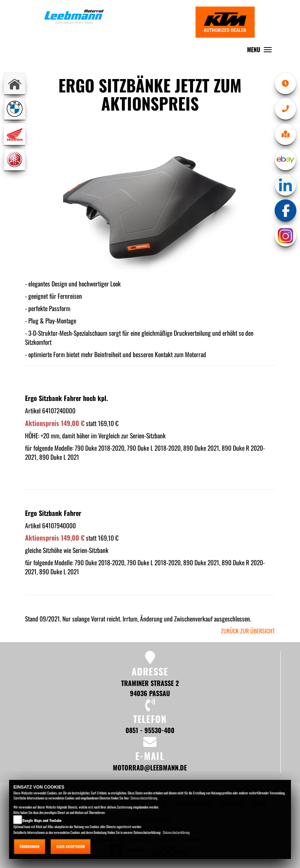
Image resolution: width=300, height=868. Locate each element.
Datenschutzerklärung (144, 798)
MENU (261, 51)
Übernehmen (30, 846)
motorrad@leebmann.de (150, 767)
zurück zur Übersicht (248, 631)
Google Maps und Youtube (42, 820)
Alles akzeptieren (71, 846)
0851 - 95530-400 (150, 730)
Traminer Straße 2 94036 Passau (150, 688)
